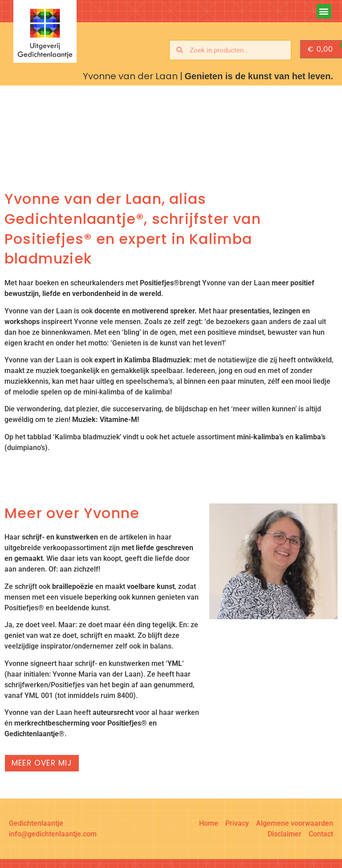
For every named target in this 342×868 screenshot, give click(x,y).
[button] (324, 11)
